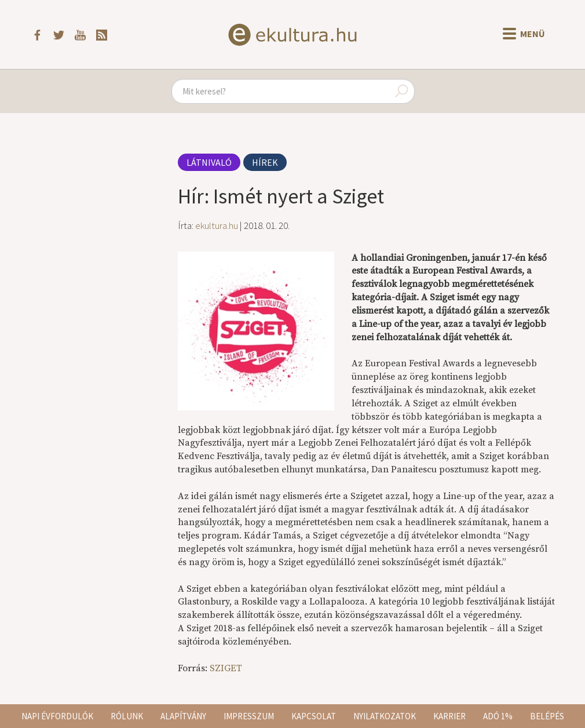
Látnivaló (209, 162)
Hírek (265, 162)
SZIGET (226, 668)
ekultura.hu (217, 225)
